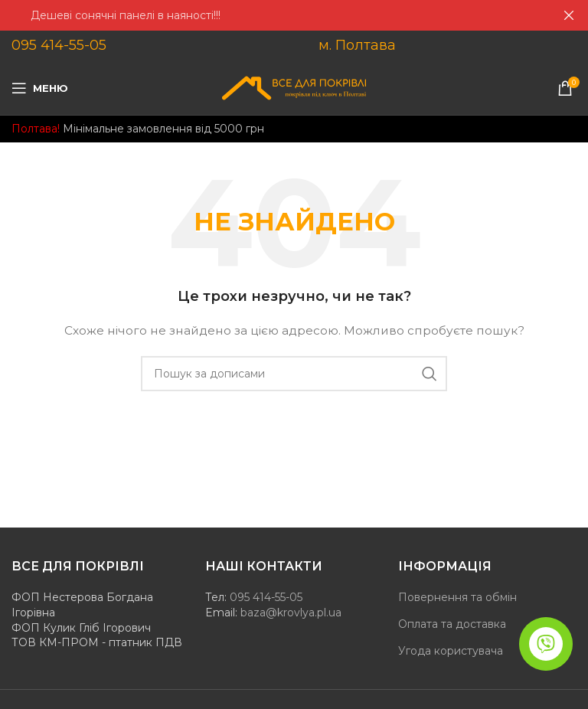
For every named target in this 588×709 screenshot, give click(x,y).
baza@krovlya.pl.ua (291, 613)
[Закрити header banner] (569, 15)
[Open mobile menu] (40, 88)
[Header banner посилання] (271, 15)
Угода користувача (451, 651)
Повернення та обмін (457, 597)
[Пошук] (294, 374)
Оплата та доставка (452, 624)
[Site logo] (294, 87)
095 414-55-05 (59, 45)
